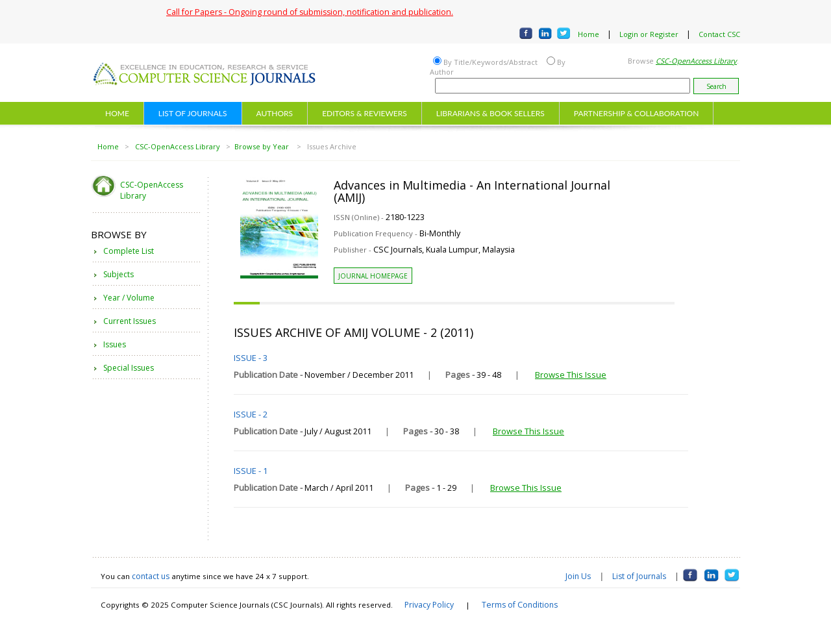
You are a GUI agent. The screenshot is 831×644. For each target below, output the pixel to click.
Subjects (118, 274)
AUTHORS (275, 113)
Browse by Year (263, 146)
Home (589, 34)
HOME (117, 113)
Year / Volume (129, 298)
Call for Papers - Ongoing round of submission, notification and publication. (310, 12)
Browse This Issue (571, 375)
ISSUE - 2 (251, 414)
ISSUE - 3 (251, 358)
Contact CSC (719, 34)
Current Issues (130, 321)
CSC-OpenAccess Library (178, 146)
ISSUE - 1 (251, 471)
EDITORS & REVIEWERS (365, 113)
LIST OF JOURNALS (193, 113)
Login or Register (649, 34)
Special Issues (129, 368)
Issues (115, 344)
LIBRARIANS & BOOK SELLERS (490, 113)
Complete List (129, 251)
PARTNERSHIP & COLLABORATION (637, 113)
